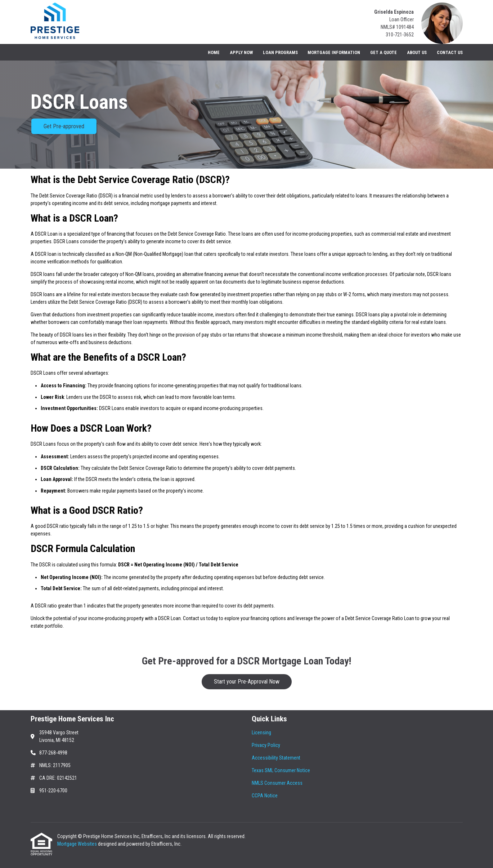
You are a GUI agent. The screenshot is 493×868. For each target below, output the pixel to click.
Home (214, 52)
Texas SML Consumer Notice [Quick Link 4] (281, 770)
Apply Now (241, 52)
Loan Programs (280, 52)
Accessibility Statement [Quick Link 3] (276, 758)
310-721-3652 (400, 35)
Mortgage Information (334, 52)
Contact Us (450, 52)
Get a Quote (384, 52)
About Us (417, 52)
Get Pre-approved (64, 126)
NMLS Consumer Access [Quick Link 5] (277, 783)
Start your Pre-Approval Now (247, 682)
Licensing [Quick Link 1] (261, 733)
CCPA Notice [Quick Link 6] (265, 796)
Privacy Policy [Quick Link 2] (266, 745)
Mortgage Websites (78, 844)
